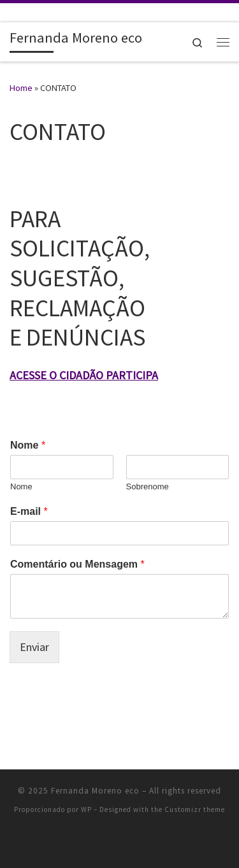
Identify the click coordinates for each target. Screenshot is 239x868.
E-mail (29, 511)
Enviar (34, 647)
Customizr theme (195, 809)
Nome (28, 445)
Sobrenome (148, 486)
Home (21, 88)
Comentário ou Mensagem (77, 564)
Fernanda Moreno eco (95, 791)
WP (86, 809)
